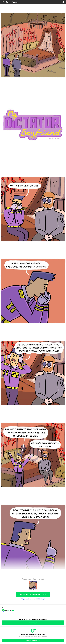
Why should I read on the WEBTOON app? (33, 599)
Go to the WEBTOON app (33, 641)
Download (33, 623)
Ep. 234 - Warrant (12, 2)
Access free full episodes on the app (33, 594)
